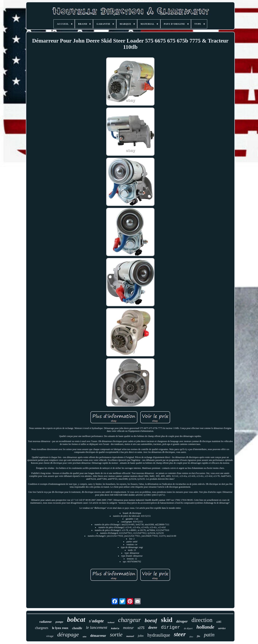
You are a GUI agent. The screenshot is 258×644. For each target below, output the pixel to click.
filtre (191, 637)
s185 (219, 622)
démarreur (98, 636)
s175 (141, 628)
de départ (188, 628)
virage (50, 636)
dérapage (68, 634)
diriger (171, 627)
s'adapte (96, 621)
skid (167, 620)
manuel (130, 636)
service (222, 628)
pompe (59, 622)
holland (111, 622)
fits (199, 636)
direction (202, 620)
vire (84, 637)
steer (180, 634)
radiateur (46, 622)
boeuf (151, 620)
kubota (115, 629)
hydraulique (159, 635)
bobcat (76, 620)
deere (153, 627)
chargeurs (42, 628)
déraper (182, 621)
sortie (116, 635)
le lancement (97, 627)
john (141, 636)
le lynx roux (60, 628)
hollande (205, 627)
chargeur (130, 620)
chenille (77, 628)
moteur (129, 628)
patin (209, 635)
